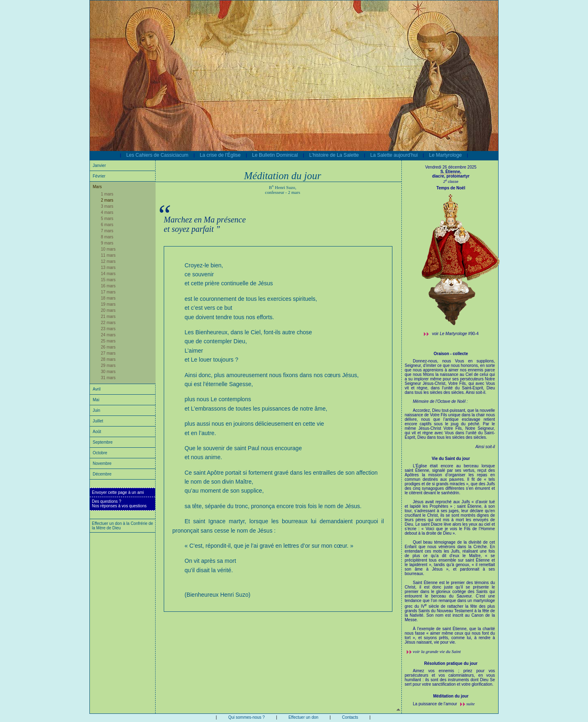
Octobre (100, 453)
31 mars (108, 378)
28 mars (108, 359)
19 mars (108, 304)
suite (471, 704)
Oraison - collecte (451, 354)
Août (97, 432)
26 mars (108, 347)
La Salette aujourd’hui (394, 155)
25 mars (108, 341)
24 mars (108, 335)
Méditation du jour (451, 696)
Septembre (103, 442)
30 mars (108, 372)
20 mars (108, 310)
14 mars (108, 274)
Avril (97, 389)
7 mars (107, 231)
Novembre (102, 463)
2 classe (451, 182)
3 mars (107, 206)
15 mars (108, 280)
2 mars (107, 200)
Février (99, 176)
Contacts (350, 717)
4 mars (107, 212)
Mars (97, 187)
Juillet (98, 421)
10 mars (108, 249)
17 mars (108, 292)
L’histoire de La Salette (334, 155)
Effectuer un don (303, 717)
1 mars (107, 194)
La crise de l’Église (220, 155)
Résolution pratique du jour (451, 663)
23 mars (108, 329)
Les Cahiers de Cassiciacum (157, 155)
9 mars (107, 243)
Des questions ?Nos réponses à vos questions (119, 504)
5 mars (107, 219)
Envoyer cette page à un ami (118, 492)
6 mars (107, 225)
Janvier (99, 166)
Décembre (102, 474)
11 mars (108, 255)
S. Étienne (450, 172)
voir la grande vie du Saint (437, 651)
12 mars (108, 261)
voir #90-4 (455, 334)
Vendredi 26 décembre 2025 (451, 167)
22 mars (108, 323)
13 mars (108, 268)
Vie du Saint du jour (451, 459)
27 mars (108, 353)
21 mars (108, 317)
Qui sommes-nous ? (246, 717)
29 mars (108, 365)
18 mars (108, 298)
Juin (96, 410)
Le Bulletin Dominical (275, 155)
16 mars (108, 286)
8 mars (107, 237)
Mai (96, 400)
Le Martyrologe (445, 155)
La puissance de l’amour (435, 704)
